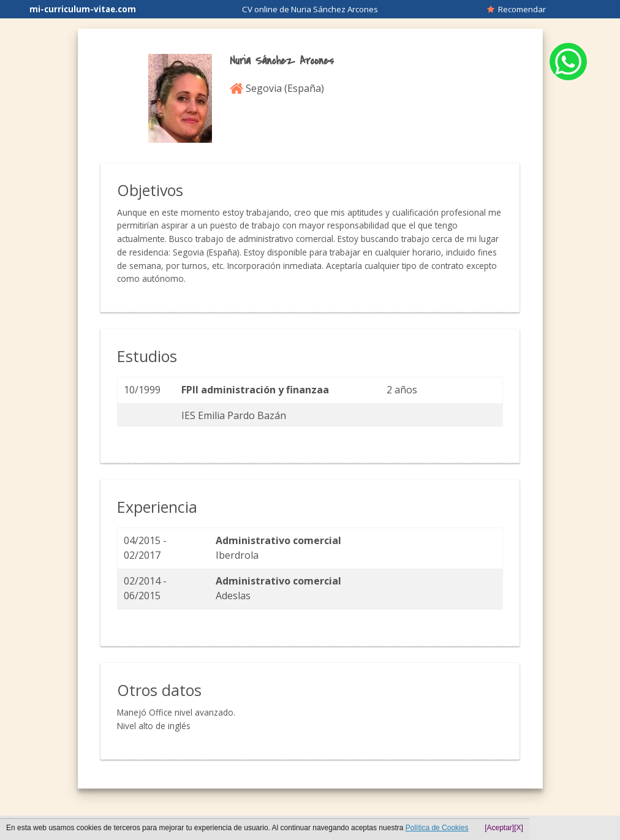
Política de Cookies (437, 828)
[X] (519, 828)
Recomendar (516, 9)
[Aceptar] (499, 828)
